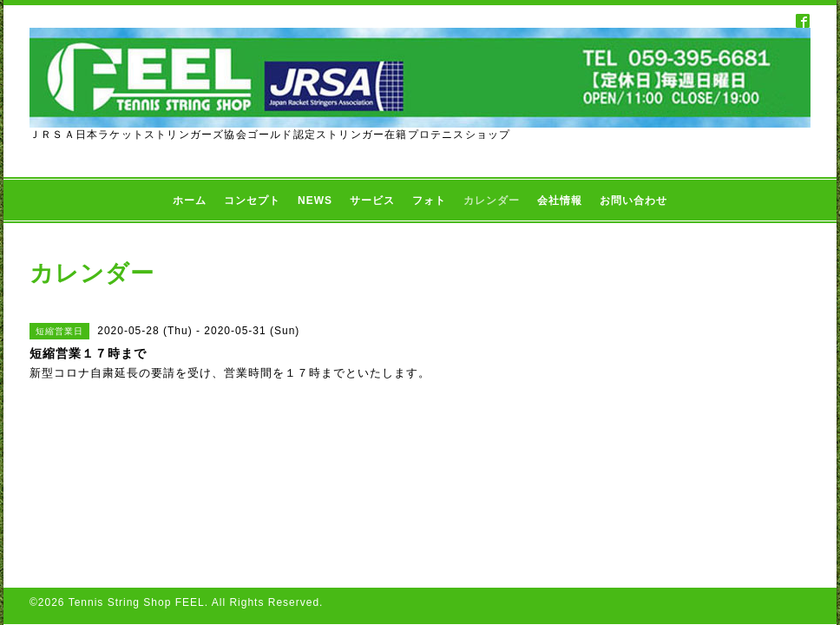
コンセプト (252, 201)
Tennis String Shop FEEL (137, 602)
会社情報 (560, 201)
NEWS (315, 201)
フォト (429, 201)
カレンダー (492, 201)
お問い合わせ (633, 201)
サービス (372, 201)
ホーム (190, 201)
